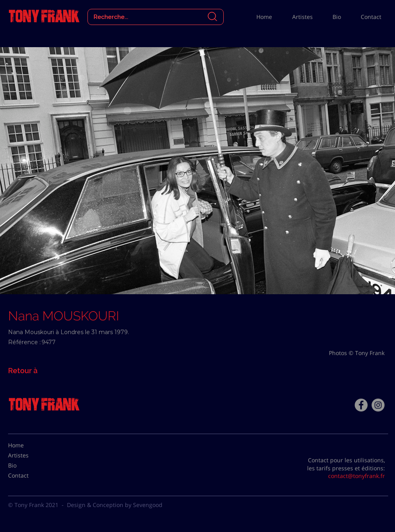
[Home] (28, 445)
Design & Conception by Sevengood (115, 505)
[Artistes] (28, 455)
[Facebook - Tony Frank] (361, 405)
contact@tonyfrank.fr (357, 476)
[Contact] (28, 476)
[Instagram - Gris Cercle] (378, 405)
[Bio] (28, 465)
